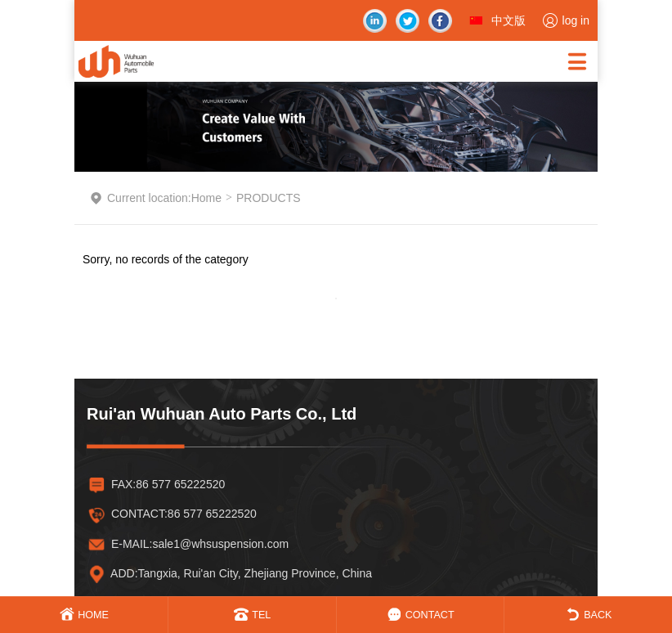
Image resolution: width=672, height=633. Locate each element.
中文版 (508, 20)
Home (206, 198)
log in (576, 20)
